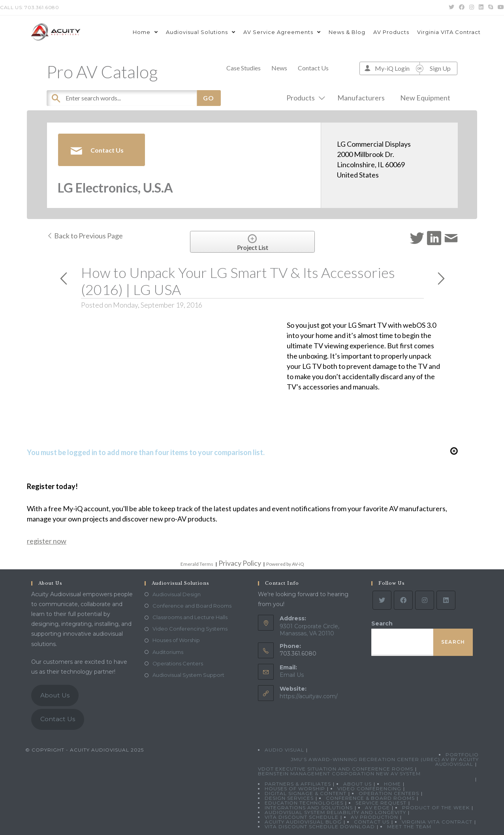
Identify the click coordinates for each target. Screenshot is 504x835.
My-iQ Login (392, 68)
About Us (55, 695)
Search (382, 623)
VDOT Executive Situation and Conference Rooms (336, 769)
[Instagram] (425, 600)
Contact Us (313, 68)
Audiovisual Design (177, 594)
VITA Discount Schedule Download (320, 826)
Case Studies (244, 68)
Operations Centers (178, 663)
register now (47, 541)
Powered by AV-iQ (285, 564)
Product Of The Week (436, 808)
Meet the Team (409, 826)
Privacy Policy (240, 563)
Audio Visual (284, 750)
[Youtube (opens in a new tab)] (500, 8)
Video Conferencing (369, 789)
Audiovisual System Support (188, 675)
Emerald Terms (197, 564)
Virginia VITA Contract (437, 822)
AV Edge (377, 808)
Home (392, 784)
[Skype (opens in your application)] (491, 8)
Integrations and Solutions (309, 808)
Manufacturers (361, 98)
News (279, 68)
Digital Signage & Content (306, 793)
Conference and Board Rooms (192, 606)
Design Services (289, 798)
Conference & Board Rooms (370, 798)
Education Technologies (304, 803)
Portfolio (462, 755)
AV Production (374, 817)
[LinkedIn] (446, 600)
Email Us (292, 675)
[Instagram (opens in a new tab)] (472, 8)
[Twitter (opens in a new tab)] (451, 8)
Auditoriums (168, 652)
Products (304, 98)
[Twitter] (382, 600)
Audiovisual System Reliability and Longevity (335, 812)
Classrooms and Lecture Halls (190, 617)
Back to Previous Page (85, 236)
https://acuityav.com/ (309, 696)
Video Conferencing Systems (190, 629)
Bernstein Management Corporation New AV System (339, 774)
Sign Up (440, 68)
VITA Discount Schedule (302, 817)
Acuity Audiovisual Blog (303, 822)
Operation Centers (389, 793)
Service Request (381, 803)
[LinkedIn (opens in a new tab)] (481, 8)
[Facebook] (403, 600)
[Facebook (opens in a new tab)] (462, 8)
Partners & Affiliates (298, 784)
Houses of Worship (176, 640)
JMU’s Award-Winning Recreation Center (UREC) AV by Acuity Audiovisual (385, 762)
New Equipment (425, 98)
